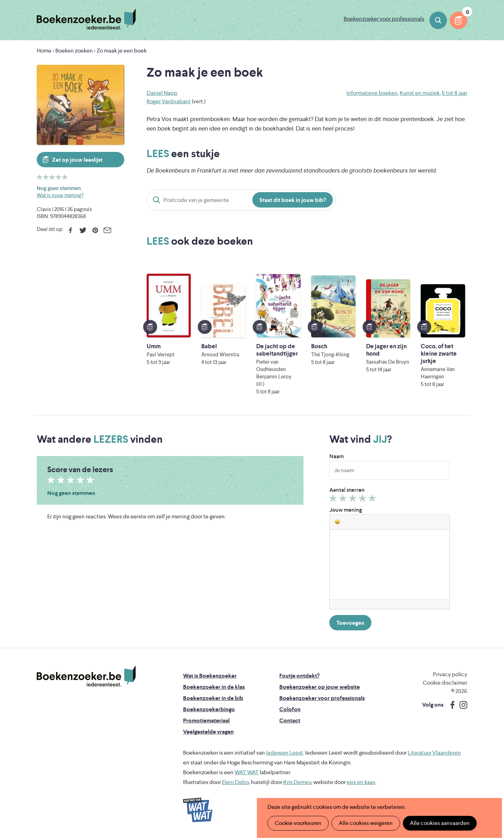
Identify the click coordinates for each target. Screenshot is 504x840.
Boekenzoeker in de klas (214, 687)
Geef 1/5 (334, 500)
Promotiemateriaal (206, 720)
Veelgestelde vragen (208, 732)
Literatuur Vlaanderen (434, 753)
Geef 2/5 (344, 500)
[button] (337, 522)
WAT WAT (247, 772)
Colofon (290, 709)
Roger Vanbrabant (169, 101)
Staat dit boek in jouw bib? (293, 200)
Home (44, 51)
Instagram (461, 705)
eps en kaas (361, 782)
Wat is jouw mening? (60, 195)
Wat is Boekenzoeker (210, 676)
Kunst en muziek (420, 93)
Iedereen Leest (285, 753)
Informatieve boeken (372, 93)
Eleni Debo (235, 782)
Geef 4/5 (363, 500)
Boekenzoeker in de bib (213, 698)
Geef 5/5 (373, 500)
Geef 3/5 (354, 500)
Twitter (83, 230)
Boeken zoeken (438, 20)
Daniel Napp (162, 93)
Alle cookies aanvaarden (440, 823)
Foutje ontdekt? (299, 676)
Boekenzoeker (86, 19)
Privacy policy (450, 674)
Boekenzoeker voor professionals (384, 19)
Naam (337, 456)
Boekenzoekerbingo (209, 709)
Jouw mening (346, 510)
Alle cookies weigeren (366, 823)
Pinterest (95, 230)
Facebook (71, 230)
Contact (290, 720)
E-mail (107, 230)
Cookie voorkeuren (298, 823)
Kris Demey (297, 782)
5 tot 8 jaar (454, 93)
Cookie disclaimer (445, 683)
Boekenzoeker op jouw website (320, 687)
